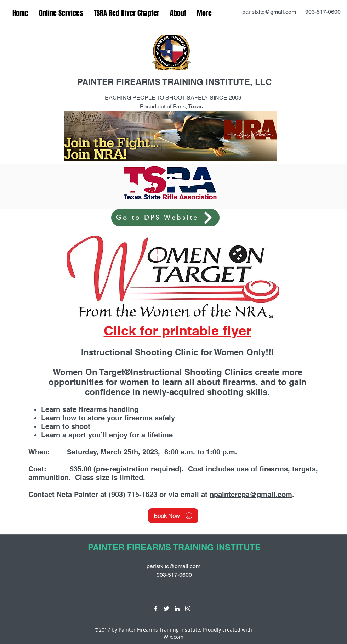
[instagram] (188, 609)
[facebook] (156, 609)
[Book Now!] (173, 516)
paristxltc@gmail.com (269, 12)
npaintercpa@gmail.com (251, 495)
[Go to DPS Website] (165, 218)
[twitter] (166, 609)
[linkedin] (177, 609)
